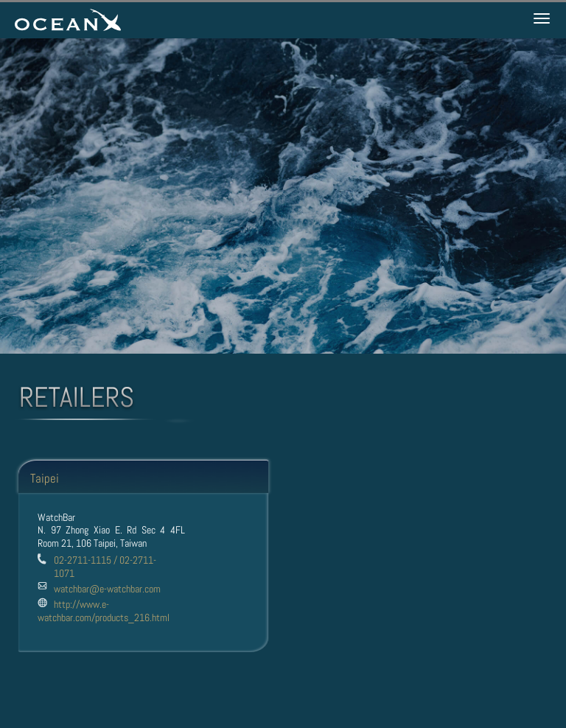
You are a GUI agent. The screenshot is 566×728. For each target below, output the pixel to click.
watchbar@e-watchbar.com (107, 589)
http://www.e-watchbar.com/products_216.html (104, 611)
